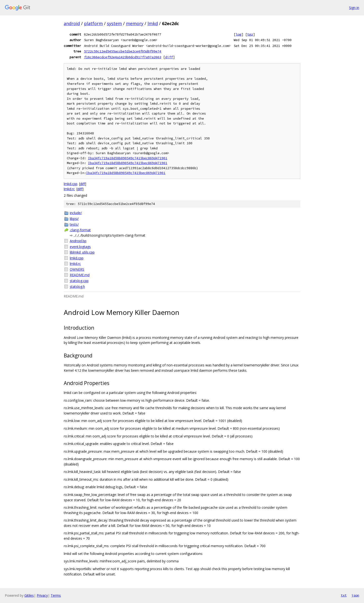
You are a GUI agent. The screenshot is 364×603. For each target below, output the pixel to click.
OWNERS (77, 269)
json (355, 595)
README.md (80, 275)
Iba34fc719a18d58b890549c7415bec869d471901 (128, 158)
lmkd (153, 23)
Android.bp (78, 241)
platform (93, 23)
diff (169, 57)
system (114, 23)
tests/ (74, 224)
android (72, 23)
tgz (250, 34)
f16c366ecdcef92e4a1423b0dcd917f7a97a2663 (123, 57)
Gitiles (29, 595)
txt (344, 595)
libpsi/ (74, 219)
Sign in (354, 8)
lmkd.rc (69, 189)
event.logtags (80, 247)
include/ (76, 213)
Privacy (42, 595)
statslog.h (77, 287)
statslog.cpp (79, 281)
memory (135, 23)
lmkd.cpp (71, 184)
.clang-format (80, 230)
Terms (56, 595)
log (238, 34)
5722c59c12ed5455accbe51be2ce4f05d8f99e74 (123, 51)
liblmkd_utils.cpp (82, 252)
